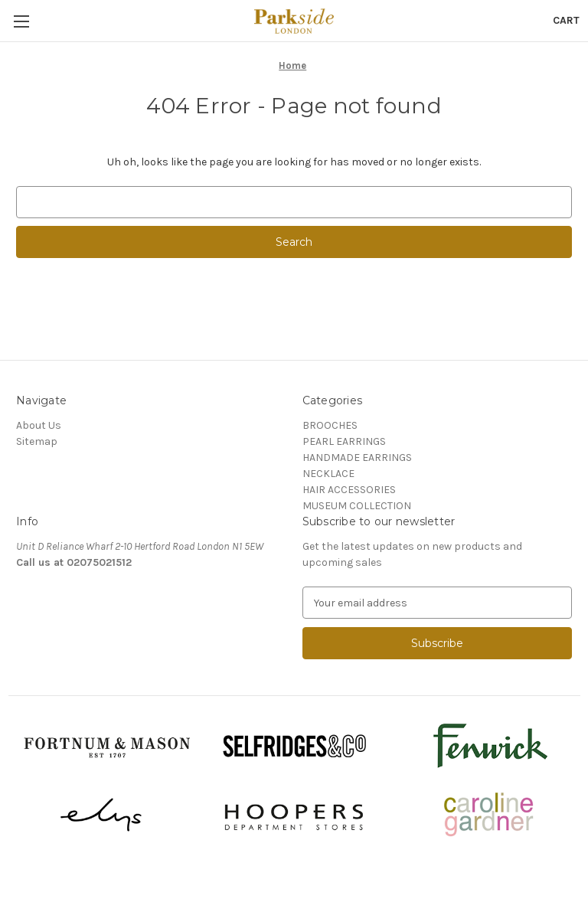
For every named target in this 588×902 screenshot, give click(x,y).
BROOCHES (330, 425)
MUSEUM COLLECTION (357, 506)
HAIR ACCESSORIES (349, 490)
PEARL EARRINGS (344, 441)
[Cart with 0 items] (566, 20)
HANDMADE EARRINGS (357, 458)
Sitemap (37, 441)
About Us (39, 425)
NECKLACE (328, 474)
